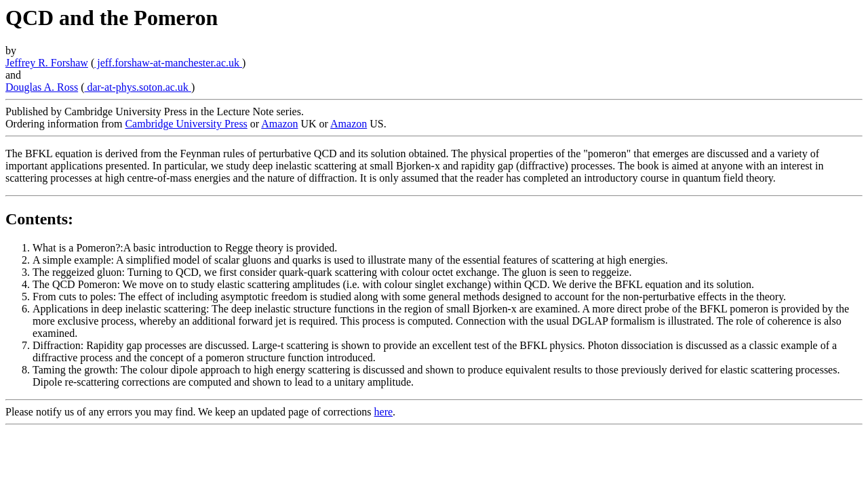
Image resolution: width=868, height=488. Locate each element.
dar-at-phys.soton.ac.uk (137, 87)
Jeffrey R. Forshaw (47, 63)
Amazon (279, 124)
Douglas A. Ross (42, 87)
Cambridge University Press (186, 124)
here (384, 412)
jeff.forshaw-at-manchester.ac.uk (168, 63)
